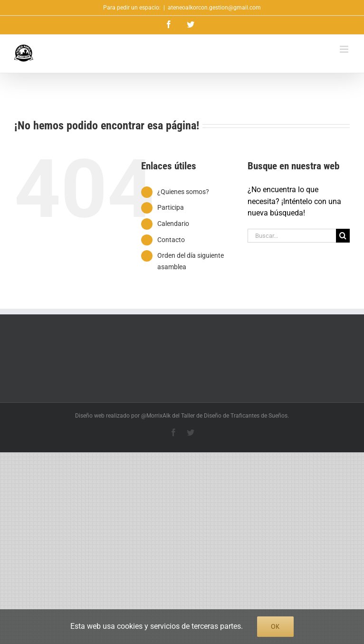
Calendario (173, 224)
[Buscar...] (292, 236)
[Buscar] (343, 236)
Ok (275, 626)
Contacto (171, 240)
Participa (171, 207)
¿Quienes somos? (183, 192)
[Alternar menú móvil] (345, 49)
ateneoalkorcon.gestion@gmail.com (214, 8)
